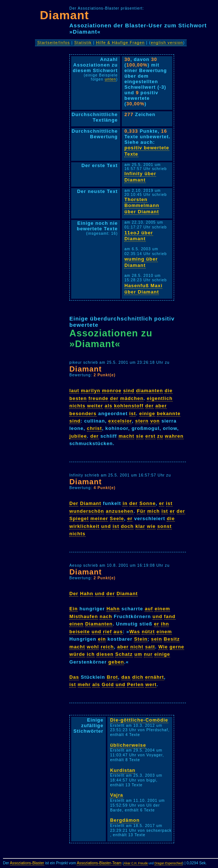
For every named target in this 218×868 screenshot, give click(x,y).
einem (162, 609)
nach (106, 616)
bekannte (169, 413)
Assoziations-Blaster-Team (99, 863)
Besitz (172, 639)
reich (107, 647)
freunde (98, 398)
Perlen (135, 684)
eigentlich (160, 398)
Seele (117, 518)
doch (127, 526)
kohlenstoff (129, 406)
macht (126, 436)
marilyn (91, 391)
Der (74, 503)
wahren (174, 436)
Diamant (64, 15)
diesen (105, 654)
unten (110, 79)
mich (153, 511)
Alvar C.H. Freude (136, 863)
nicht (137, 647)
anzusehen (120, 511)
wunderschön (87, 511)
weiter (95, 406)
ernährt (154, 677)
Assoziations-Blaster (27, 863)
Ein (74, 609)
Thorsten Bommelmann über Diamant (142, 206)
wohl (93, 647)
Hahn (87, 594)
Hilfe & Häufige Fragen (120, 43)
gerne (177, 647)
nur (148, 654)
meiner (99, 518)
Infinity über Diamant (140, 177)
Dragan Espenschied (169, 863)
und (106, 526)
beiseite (80, 632)
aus (118, 632)
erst (150, 436)
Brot (113, 677)
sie (140, 436)
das (126, 677)
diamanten (150, 391)
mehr (84, 684)
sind (129, 391)
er (162, 503)
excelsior (120, 421)
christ (95, 428)
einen (76, 624)
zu (160, 436)
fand (170, 616)
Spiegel (79, 518)
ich (91, 654)
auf (149, 609)
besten (78, 398)
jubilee (78, 436)
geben (116, 662)
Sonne (148, 503)
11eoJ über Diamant (139, 236)
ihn (165, 624)
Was (135, 632)
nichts (77, 406)
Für (141, 511)
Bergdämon (125, 820)
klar (140, 526)
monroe (112, 391)
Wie (163, 647)
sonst (164, 526)
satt (150, 647)
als (109, 406)
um (138, 654)
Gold (108, 684)
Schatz (124, 654)
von (155, 421)
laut (74, 391)
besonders (83, 413)
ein (102, 639)
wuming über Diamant (141, 262)
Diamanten (99, 624)
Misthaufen (84, 616)
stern (142, 421)
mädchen (132, 398)
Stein (141, 639)
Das (74, 677)
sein (157, 639)
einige (147, 413)
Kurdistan (123, 770)
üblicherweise (128, 745)
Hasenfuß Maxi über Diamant (143, 289)
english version (167, 43)
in (125, 503)
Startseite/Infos (54, 43)
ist (133, 413)
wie (151, 526)
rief (107, 632)
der (114, 398)
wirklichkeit (84, 526)
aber (161, 406)
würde (77, 654)
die (169, 391)
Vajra (117, 795)
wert (151, 684)
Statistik (83, 43)
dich (138, 677)
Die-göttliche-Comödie (139, 720)
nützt (148, 632)
